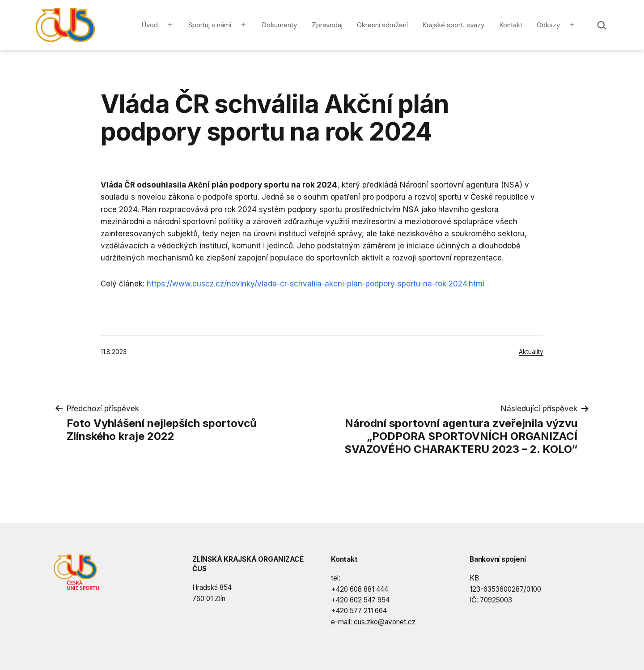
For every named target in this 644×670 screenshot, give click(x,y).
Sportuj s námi (210, 25)
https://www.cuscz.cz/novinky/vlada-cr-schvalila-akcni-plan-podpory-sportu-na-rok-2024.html (316, 284)
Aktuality (531, 352)
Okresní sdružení (382, 25)
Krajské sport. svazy (453, 25)
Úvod (150, 25)
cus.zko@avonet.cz (385, 622)
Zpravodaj (327, 25)
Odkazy (548, 25)
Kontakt (511, 25)
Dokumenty (279, 25)
